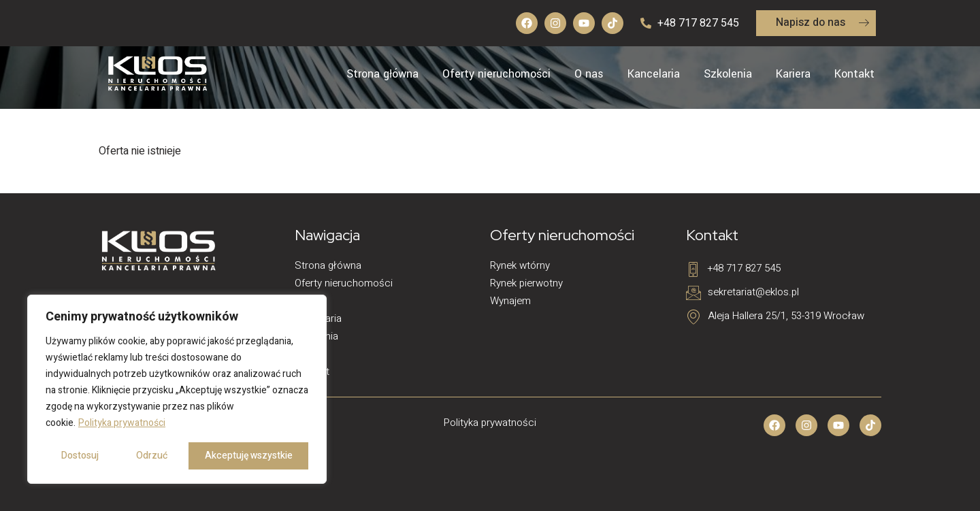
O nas (589, 74)
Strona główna (382, 74)
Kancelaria (654, 74)
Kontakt (854, 74)
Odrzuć (152, 456)
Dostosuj (80, 456)
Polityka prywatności (122, 423)
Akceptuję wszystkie (249, 456)
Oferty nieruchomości (496, 74)
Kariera (793, 74)
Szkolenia (728, 74)
